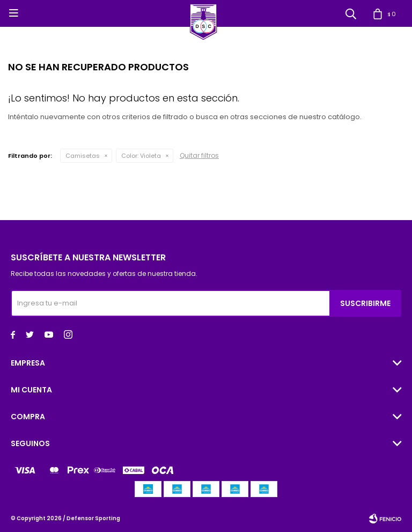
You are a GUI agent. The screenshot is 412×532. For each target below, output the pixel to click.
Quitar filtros (199, 155)
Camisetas (83, 156)
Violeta (141, 156)
